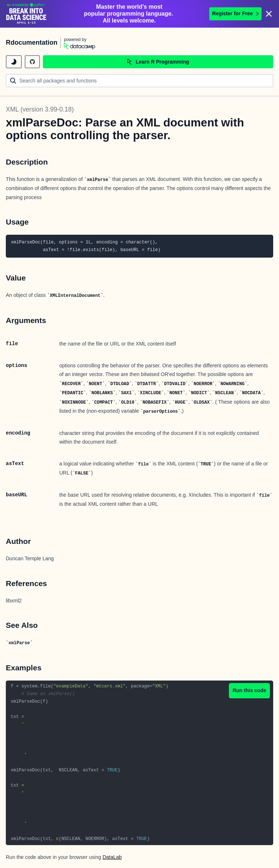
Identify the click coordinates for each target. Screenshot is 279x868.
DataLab (112, 857)
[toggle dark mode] (14, 62)
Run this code (249, 690)
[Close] (269, 14)
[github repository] (32, 62)
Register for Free (235, 13)
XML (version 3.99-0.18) (40, 109)
